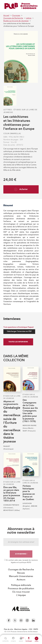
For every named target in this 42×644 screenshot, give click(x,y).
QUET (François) (29, 431)
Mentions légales (21, 629)
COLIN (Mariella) (12, 134)
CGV (30, 629)
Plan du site (8, 629)
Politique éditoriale (21, 585)
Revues (21, 573)
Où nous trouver (21, 592)
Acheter (21, 189)
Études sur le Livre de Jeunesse (12, 397)
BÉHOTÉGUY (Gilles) (12, 510)
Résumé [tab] (8, 205)
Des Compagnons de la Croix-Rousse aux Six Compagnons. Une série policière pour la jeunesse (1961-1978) (30, 411)
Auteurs (21, 580)
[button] (37, 638)
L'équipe (21, 595)
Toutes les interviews (18, 342)
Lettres (8, 110)
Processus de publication (21, 589)
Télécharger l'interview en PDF (19, 332)
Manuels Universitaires (21, 576)
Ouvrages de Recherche (21, 570)
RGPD (36, 629)
